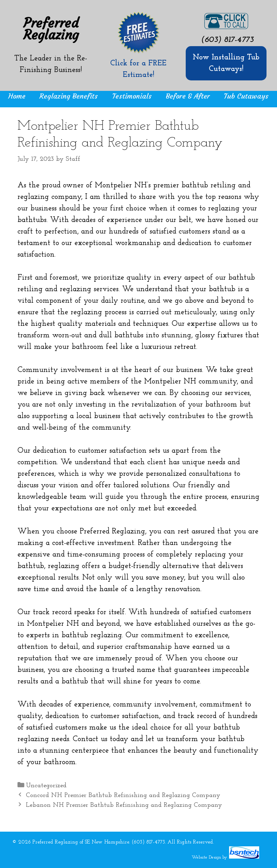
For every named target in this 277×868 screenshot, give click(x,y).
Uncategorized (46, 786)
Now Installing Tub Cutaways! (226, 63)
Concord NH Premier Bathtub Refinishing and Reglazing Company (123, 795)
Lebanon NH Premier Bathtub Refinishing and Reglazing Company (124, 805)
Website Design (206, 857)
